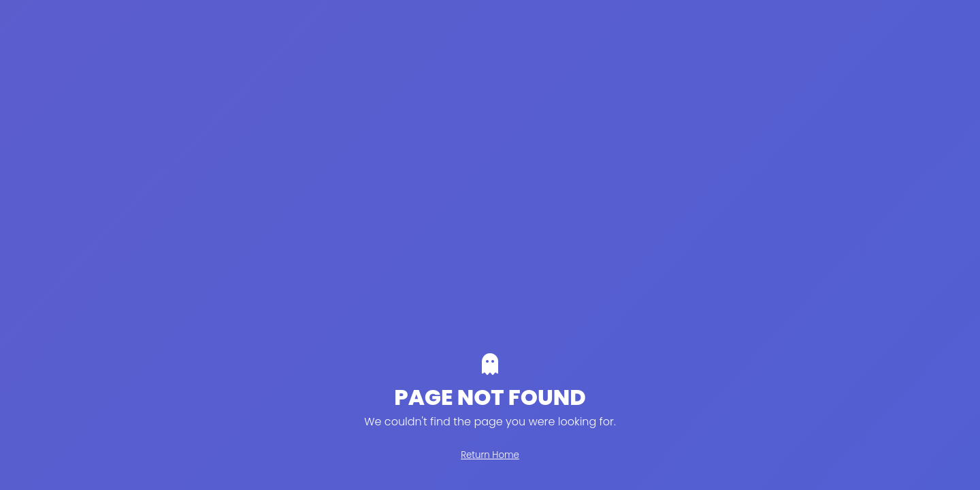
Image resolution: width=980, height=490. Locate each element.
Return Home (490, 455)
